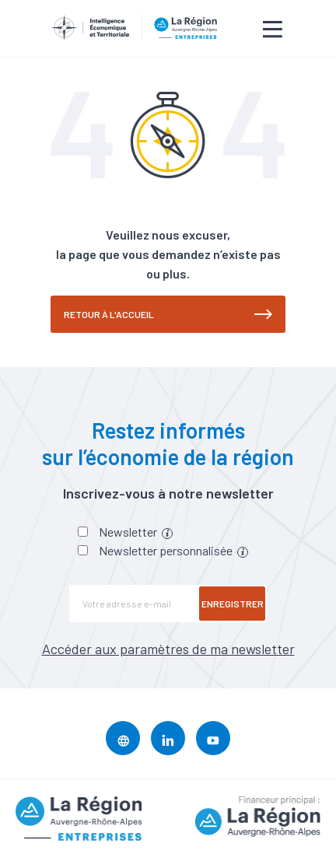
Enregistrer (233, 604)
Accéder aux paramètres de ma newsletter (168, 649)
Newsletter (136, 532)
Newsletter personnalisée (173, 550)
